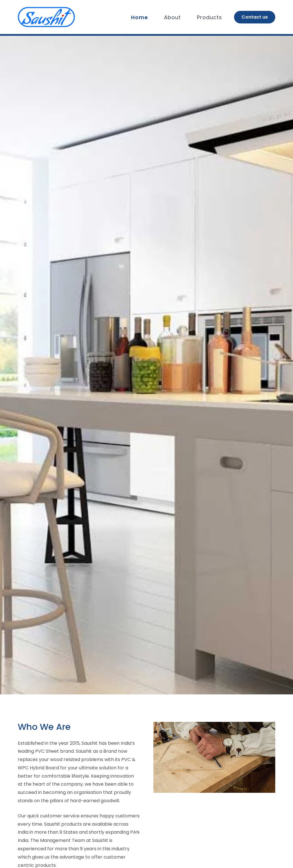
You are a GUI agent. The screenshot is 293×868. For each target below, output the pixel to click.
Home (139, 17)
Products (209, 17)
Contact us (255, 17)
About (172, 17)
